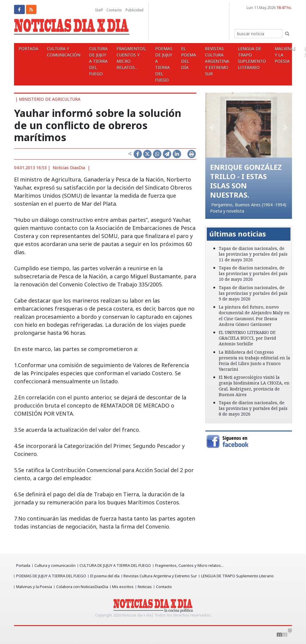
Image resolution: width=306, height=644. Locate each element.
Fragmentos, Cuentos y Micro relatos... (117, 58)
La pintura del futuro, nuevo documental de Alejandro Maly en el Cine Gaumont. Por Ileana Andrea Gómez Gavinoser (254, 315)
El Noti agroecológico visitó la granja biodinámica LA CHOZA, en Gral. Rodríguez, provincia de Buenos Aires (254, 385)
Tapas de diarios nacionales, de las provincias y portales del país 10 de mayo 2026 (253, 273)
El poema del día (167, 58)
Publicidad (134, 10)
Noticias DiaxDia (69, 168)
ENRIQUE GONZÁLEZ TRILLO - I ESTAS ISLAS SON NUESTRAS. (248, 180)
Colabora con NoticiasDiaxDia (83, 587)
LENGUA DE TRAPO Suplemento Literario (222, 58)
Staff (99, 10)
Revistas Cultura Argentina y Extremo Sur (191, 61)
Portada (26, 49)
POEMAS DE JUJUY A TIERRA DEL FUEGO (146, 64)
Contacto (114, 10)
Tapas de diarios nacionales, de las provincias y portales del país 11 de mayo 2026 (253, 253)
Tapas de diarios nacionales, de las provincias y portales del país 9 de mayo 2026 (253, 293)
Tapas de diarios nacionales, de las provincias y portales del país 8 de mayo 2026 (253, 408)
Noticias (147, 587)
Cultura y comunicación (58, 52)
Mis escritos (125, 587)
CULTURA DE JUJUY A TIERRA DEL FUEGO (88, 61)
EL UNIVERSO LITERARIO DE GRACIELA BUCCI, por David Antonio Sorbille (247, 337)
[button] (212, 127)
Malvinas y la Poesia (251, 55)
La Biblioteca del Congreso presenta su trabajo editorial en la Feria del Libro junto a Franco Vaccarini (254, 360)
